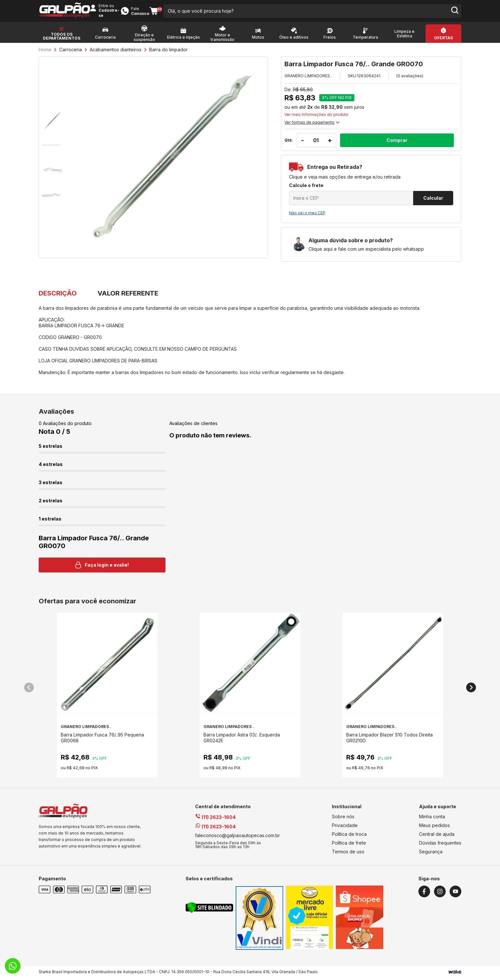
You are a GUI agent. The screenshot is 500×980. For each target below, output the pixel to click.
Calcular (433, 202)
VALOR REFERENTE (156, 297)
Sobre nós (343, 819)
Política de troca (349, 836)
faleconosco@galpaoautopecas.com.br (237, 838)
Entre (357, 10)
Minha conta (432, 819)
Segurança (431, 854)
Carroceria (71, 54)
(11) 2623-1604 (215, 819)
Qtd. (289, 144)
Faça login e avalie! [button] (102, 567)
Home (45, 54)
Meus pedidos (434, 828)
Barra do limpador (168, 54)
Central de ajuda (437, 836)
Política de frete (349, 845)
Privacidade (345, 828)
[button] (29, 690)
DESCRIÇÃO (58, 297)
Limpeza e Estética (404, 38)
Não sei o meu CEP (307, 217)
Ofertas (443, 42)
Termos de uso (348, 854)
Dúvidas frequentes (440, 845)
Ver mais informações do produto (316, 119)
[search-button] (315, 13)
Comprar (397, 144)
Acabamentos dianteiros (116, 54)
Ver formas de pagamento (312, 126)
